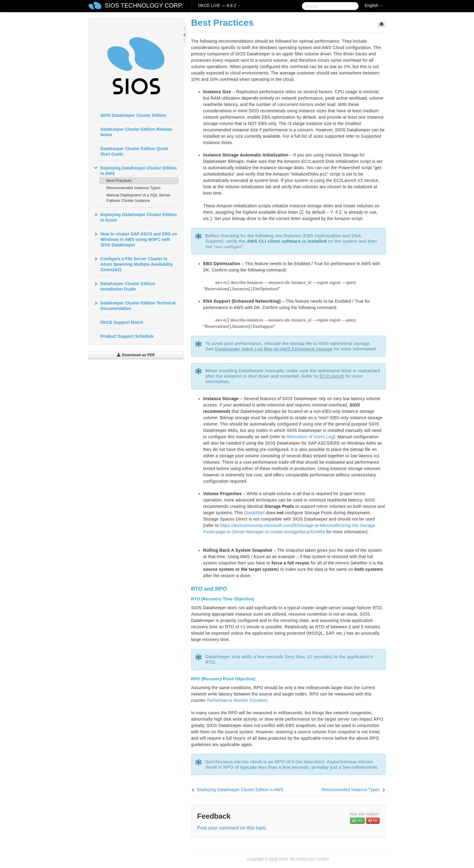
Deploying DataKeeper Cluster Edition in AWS (135, 170)
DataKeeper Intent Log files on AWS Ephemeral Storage (274, 349)
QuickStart (254, 513)
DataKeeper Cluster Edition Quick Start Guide (134, 151)
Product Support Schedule (127, 336)
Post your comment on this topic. (232, 828)
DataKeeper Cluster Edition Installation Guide (124, 286)
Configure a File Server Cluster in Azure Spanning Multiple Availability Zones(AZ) (133, 264)
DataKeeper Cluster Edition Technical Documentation (134, 305)
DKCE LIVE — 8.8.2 (219, 5)
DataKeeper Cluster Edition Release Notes (136, 132)
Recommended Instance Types (133, 188)
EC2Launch (332, 376)
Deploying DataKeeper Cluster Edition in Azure (135, 217)
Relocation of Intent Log (310, 437)
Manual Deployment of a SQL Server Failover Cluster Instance (138, 198)
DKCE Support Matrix (122, 322)
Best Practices (119, 181)
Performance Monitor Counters (237, 700)
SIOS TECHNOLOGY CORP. (144, 5)
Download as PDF (136, 355)
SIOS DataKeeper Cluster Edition (133, 115)
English (374, 5)
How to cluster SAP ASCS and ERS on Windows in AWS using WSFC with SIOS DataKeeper (135, 239)
